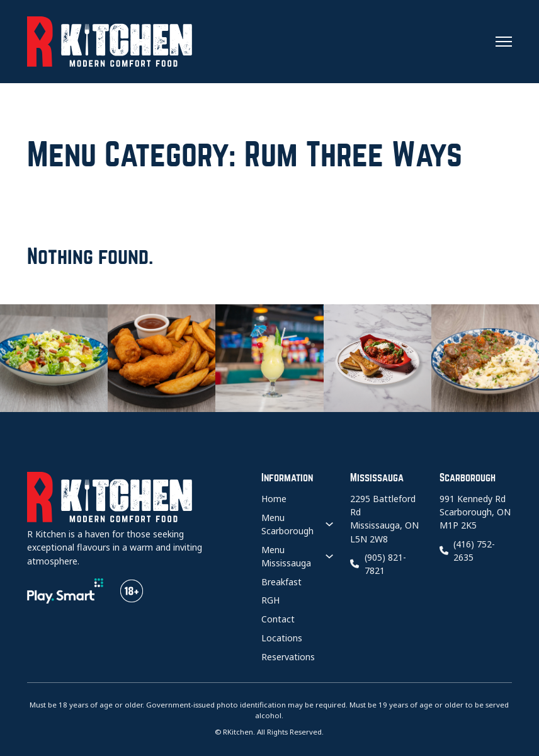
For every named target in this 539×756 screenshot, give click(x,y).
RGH (270, 600)
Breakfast (281, 582)
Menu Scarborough (287, 524)
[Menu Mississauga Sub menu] (329, 557)
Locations (282, 638)
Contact (278, 619)
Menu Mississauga (286, 556)
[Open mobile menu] (504, 42)
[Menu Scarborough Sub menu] (329, 524)
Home (274, 499)
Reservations (288, 657)
